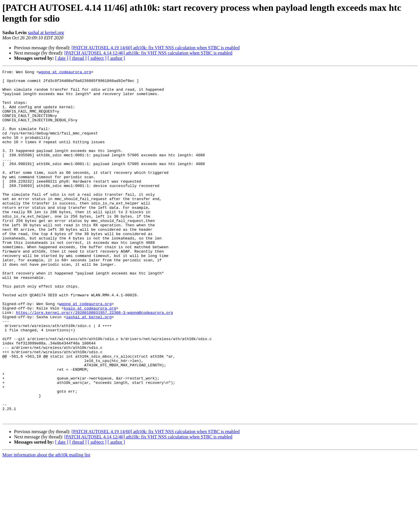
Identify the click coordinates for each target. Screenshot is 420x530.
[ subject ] (97, 58)
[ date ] (62, 58)
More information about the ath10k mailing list (46, 525)
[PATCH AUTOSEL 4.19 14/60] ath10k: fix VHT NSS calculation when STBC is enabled (155, 48)
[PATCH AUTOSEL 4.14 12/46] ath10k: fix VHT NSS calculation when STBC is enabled (148, 53)
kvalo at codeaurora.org (90, 356)
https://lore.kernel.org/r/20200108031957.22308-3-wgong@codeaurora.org (94, 361)
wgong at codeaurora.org (65, 73)
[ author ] (116, 58)
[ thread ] (78, 58)
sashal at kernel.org (46, 33)
